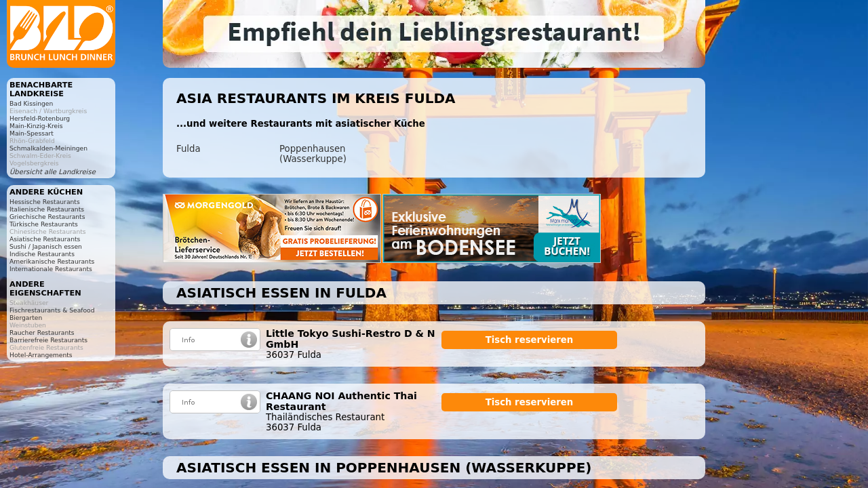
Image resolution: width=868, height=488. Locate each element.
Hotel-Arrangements (41, 355)
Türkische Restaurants (44, 224)
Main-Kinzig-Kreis (36, 126)
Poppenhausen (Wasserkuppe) (313, 154)
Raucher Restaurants (42, 332)
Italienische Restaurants (47, 209)
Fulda (189, 149)
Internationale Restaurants (51, 269)
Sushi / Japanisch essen (46, 246)
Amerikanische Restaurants (52, 261)
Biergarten (26, 318)
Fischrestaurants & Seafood (52, 310)
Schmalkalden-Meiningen (48, 148)
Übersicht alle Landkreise (53, 172)
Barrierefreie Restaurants (48, 340)
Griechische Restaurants (47, 217)
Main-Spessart (32, 133)
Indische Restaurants (42, 254)
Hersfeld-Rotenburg (40, 118)
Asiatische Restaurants (45, 239)
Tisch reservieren (530, 340)
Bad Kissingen (31, 103)
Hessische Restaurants (45, 202)
